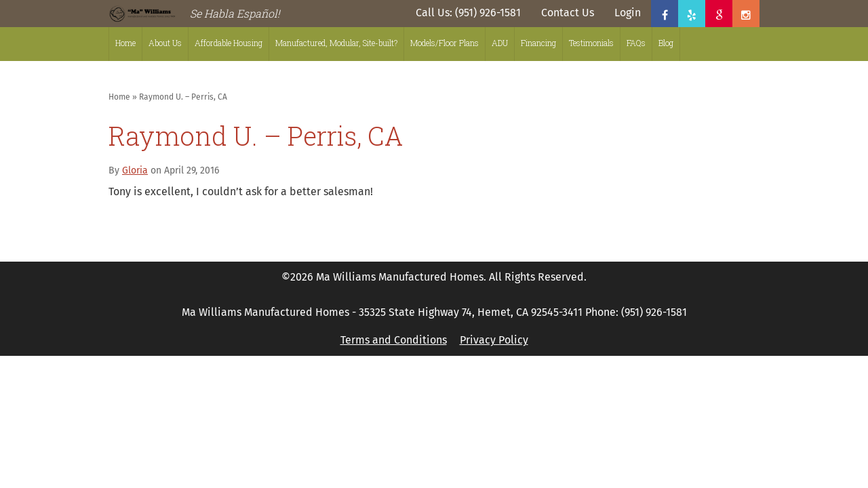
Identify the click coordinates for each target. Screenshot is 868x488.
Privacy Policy (494, 340)
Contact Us (568, 13)
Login (628, 13)
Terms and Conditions (394, 340)
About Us (165, 43)
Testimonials (591, 43)
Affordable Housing (229, 43)
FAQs (636, 43)
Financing (538, 43)
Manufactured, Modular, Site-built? (336, 43)
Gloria (135, 170)
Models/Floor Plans (445, 43)
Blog (666, 43)
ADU (500, 43)
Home (125, 43)
